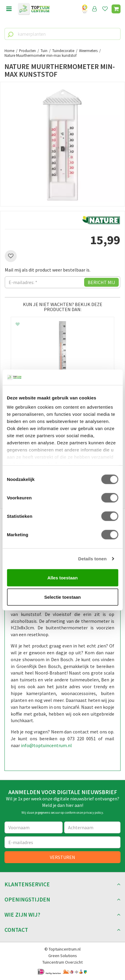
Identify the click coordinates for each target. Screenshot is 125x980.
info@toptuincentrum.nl (46, 745)
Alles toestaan (63, 577)
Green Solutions (63, 956)
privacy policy (93, 813)
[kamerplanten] (62, 34)
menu (9, 9)
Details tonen (92, 559)
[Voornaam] (34, 827)
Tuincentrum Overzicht (62, 962)
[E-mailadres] (62, 842)
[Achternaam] (92, 827)
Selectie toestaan (62, 597)
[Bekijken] (116, 9)
